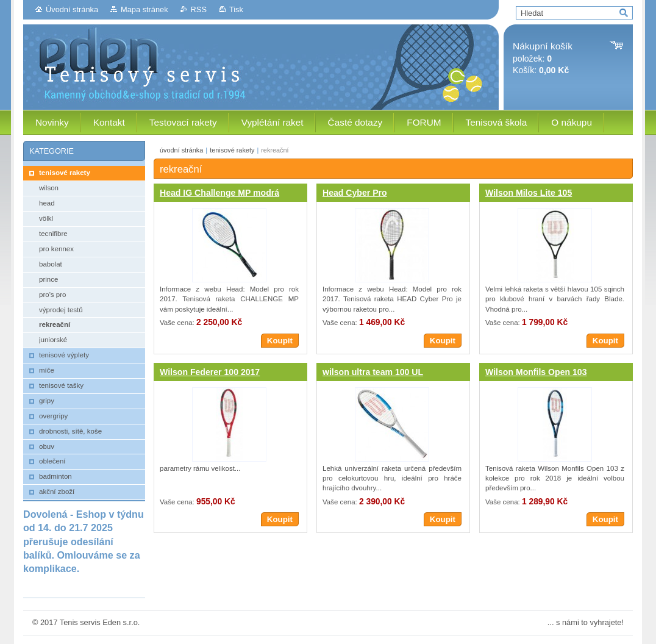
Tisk (236, 9)
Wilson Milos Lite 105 (529, 193)
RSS (199, 9)
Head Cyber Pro (355, 193)
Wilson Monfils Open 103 (536, 372)
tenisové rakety (232, 150)
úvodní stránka (181, 150)
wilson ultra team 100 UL (373, 372)
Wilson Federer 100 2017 (210, 372)
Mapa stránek (144, 9)
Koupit (280, 341)
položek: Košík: (543, 58)
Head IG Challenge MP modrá (219, 193)
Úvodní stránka (72, 9)
